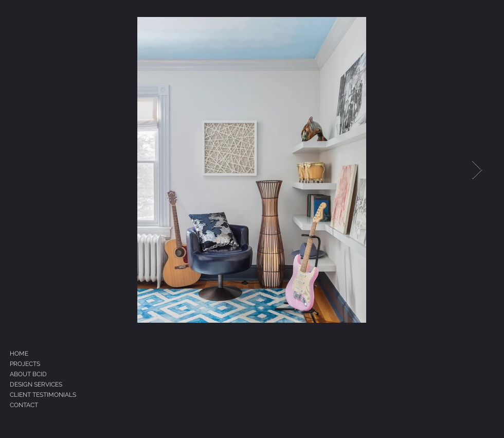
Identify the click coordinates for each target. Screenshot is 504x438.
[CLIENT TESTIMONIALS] (59, 395)
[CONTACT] (48, 405)
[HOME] (35, 354)
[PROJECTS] (40, 364)
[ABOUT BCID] (45, 374)
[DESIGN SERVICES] (55, 384)
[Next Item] (477, 170)
